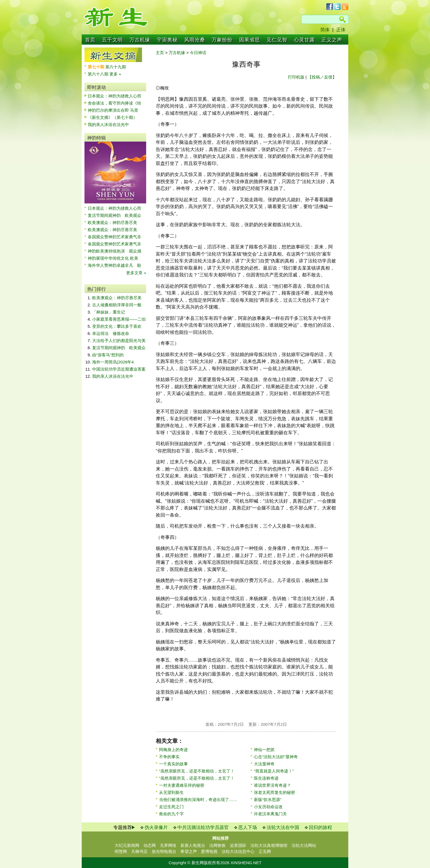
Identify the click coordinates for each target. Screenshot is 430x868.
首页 (90, 40)
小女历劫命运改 (268, 807)
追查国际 (238, 845)
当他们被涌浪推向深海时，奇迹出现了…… (198, 800)
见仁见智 (277, 40)
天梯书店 (139, 851)
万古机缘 (140, 40)
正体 (341, 30)
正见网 (265, 851)
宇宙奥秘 (167, 40)
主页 (160, 53)
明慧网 (121, 851)
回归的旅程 (320, 828)
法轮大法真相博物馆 (269, 845)
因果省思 (250, 40)
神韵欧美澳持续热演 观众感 (114, 251)
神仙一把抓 (264, 750)
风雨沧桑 (195, 40)
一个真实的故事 (173, 764)
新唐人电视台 (193, 845)
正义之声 (332, 40)
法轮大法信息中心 (238, 851)
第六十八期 (99, 74)
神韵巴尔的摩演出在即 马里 (113, 110)
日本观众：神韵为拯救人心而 (114, 96)
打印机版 (296, 77)
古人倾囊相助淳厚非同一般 (117, 305)
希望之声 (189, 851)
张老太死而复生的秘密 (275, 792)
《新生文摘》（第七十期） (112, 117)
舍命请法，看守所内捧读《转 (114, 103)
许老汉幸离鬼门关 (270, 814)
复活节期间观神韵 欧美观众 (114, 215)
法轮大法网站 (304, 845)
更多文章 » (136, 273)
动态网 (150, 845)
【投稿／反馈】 (322, 77)
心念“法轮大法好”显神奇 (276, 757)
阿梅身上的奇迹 (173, 750)
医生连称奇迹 (266, 778)
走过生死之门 (171, 807)
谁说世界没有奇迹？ (272, 785)
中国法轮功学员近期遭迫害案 (119, 369)
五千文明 (112, 40)
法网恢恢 (217, 845)
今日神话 (198, 53)
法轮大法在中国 (283, 828)
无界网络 (168, 845)
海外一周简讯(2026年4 (113, 362)
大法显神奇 (264, 764)
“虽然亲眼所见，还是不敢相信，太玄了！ (197, 771)
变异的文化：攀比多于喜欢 (117, 326)
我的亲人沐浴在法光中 (108, 124)
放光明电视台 (164, 851)
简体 (325, 30)
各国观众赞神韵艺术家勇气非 (114, 237)
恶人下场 (248, 828)
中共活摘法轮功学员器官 (203, 828)
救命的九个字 (171, 814)
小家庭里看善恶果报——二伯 (119, 319)
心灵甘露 (304, 40)
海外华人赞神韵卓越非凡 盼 (114, 265)
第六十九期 (116, 67)
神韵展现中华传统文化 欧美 (113, 258)
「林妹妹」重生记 (109, 312)
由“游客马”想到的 (108, 355)
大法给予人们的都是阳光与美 (119, 341)
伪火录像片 (156, 828)
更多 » (115, 74)
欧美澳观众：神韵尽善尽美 (114, 222)
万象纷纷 (222, 40)
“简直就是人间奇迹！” (274, 771)
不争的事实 (169, 757)
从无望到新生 (171, 792)
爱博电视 (209, 851)
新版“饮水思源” (268, 800)
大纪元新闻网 (127, 845)
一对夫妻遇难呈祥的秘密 (182, 785)
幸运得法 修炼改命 (111, 333)
